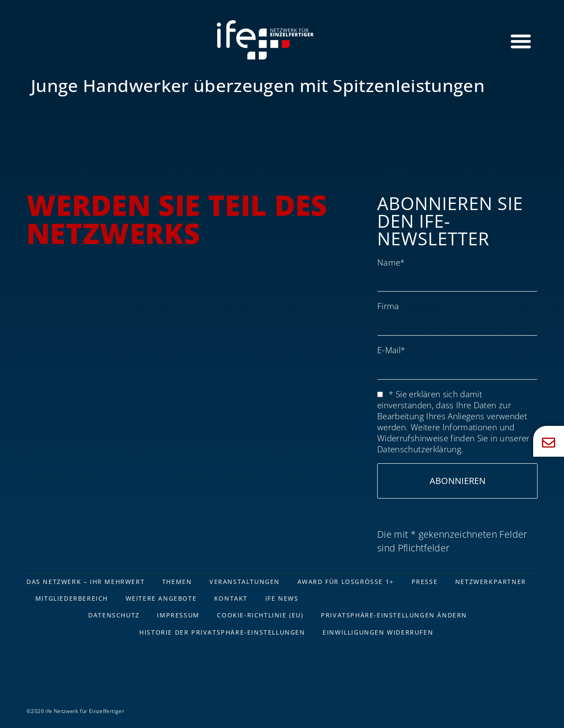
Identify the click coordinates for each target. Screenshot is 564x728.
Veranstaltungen (245, 582)
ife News (282, 598)
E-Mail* (391, 350)
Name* (391, 262)
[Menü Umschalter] (521, 41)
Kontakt (231, 598)
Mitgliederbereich (72, 598)
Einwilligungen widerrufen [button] (378, 632)
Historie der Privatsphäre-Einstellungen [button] (222, 632)
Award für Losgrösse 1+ (346, 582)
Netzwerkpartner (492, 582)
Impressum (178, 615)
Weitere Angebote (161, 598)
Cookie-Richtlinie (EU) (260, 615)
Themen (177, 582)
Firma (388, 306)
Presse (425, 582)
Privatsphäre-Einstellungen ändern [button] (394, 615)
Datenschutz (113, 615)
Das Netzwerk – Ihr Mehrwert (85, 582)
